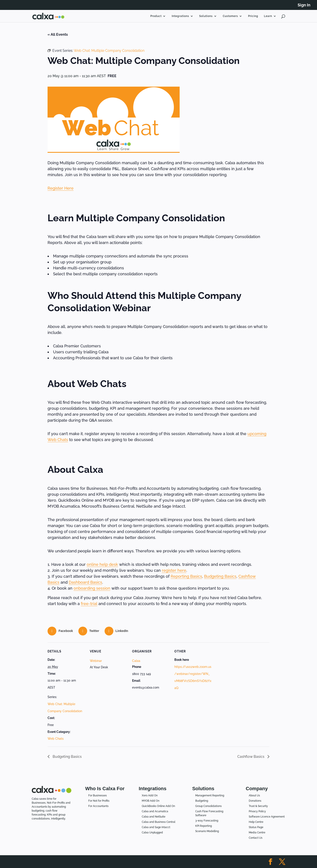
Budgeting (202, 801)
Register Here (61, 188)
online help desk (102, 564)
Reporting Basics (186, 576)
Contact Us (256, 838)
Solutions (206, 16)
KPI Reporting (204, 826)
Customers (230, 16)
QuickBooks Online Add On (158, 806)
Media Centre (257, 833)
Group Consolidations (208, 806)
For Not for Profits (99, 801)
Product (156, 16)
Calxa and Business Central (158, 822)
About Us (254, 795)
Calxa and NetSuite (154, 817)
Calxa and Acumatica (155, 811)
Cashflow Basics (251, 757)
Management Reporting (210, 795)
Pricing (253, 16)
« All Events (58, 34)
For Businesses (98, 795)
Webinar (96, 661)
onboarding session (92, 588)
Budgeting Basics (220, 576)
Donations (255, 801)
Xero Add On (150, 795)
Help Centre (256, 822)
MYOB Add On (151, 801)
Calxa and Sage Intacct (156, 827)
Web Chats (56, 739)
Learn (268, 16)
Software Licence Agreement (267, 817)
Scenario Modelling (207, 831)
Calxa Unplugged (152, 833)
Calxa (136, 661)
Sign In (304, 5)
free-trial (89, 604)
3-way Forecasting (207, 821)
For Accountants (98, 806)
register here (174, 570)
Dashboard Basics (85, 582)
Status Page (256, 827)
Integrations (180, 16)
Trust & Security (258, 806)
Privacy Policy (257, 811)
